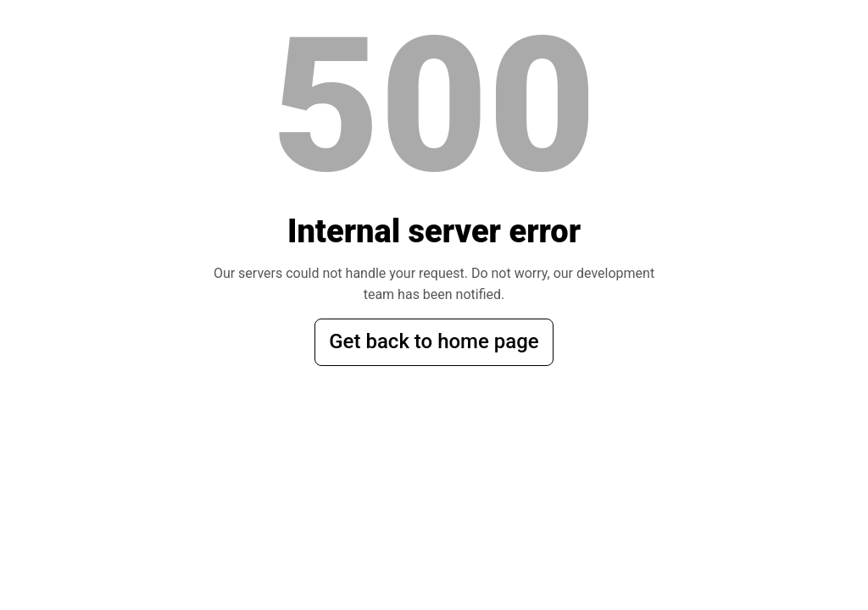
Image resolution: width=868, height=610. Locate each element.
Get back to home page (434, 341)
